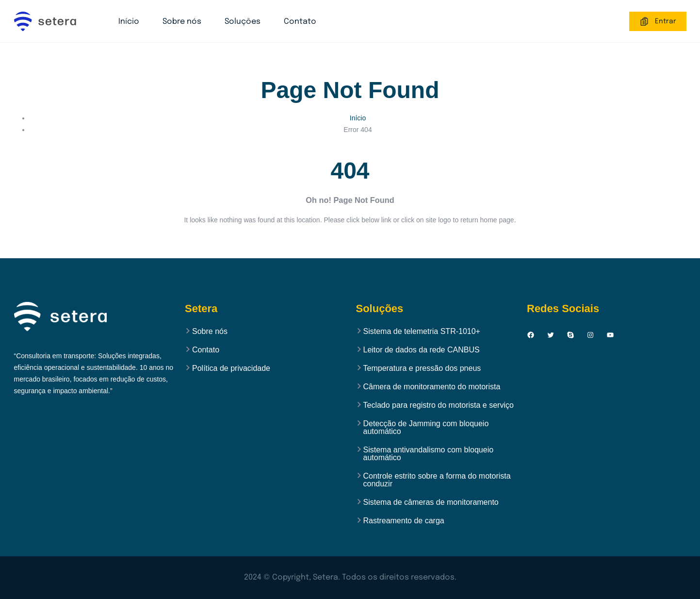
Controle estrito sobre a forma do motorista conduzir (437, 480)
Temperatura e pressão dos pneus (422, 368)
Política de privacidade (231, 368)
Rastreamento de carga (404, 521)
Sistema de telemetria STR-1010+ (422, 332)
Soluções (243, 22)
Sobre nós (182, 22)
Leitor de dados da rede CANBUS (422, 350)
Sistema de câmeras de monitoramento (431, 502)
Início (129, 22)
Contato (300, 22)
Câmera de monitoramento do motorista (432, 387)
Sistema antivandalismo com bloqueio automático (429, 454)
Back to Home (350, 248)
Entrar (658, 21)
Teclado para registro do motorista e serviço (439, 405)
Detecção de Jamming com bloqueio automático (426, 428)
